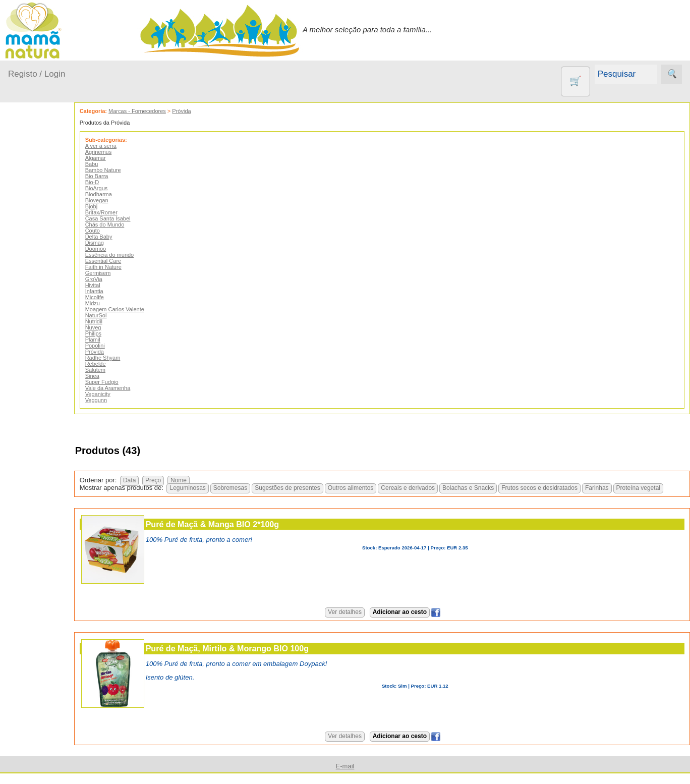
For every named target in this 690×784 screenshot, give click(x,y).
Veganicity (125, 394)
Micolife (121, 297)
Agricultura (50, 358)
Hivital (120, 285)
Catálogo (47, 677)
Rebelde (122, 364)
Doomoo (123, 249)
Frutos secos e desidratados (481, 495)
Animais (46, 375)
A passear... (40, 207)
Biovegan (124, 200)
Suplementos (54, 540)
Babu (119, 164)
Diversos (47, 584)
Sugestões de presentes (229, 495)
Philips (120, 333)
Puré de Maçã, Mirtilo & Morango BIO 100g (254, 656)
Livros (42, 479)
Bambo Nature (130, 170)
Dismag (121, 243)
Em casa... (38, 226)
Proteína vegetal (579, 495)
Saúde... (34, 303)
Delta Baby (126, 237)
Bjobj (118, 206)
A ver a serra (128, 146)
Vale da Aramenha (135, 388)
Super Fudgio (129, 382)
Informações (29, 632)
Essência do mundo (136, 255)
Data (156, 480)
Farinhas (538, 495)
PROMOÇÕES (57, 523)
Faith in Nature (130, 267)
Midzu (119, 303)
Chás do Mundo (132, 225)
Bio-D (119, 182)
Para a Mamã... (46, 284)
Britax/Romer (128, 212)
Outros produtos (35, 329)
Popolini (122, 346)
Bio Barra (124, 176)
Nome (205, 480)
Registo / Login (37, 74)
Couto (119, 231)
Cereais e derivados (349, 495)
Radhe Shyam (130, 358)
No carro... (38, 265)
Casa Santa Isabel (135, 218)
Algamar (122, 158)
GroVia (121, 279)
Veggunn (123, 400)
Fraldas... (36, 245)
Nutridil (121, 321)
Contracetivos (55, 391)
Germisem (125, 273)
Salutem (122, 370)
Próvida (209, 111)
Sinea (119, 376)
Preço (180, 480)
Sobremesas (171, 495)
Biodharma (125, 194)
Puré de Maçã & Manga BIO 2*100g (239, 532)
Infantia (121, 291)
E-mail (345, 774)
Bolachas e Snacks (410, 495)
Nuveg (120, 327)
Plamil (120, 340)
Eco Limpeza (54, 407)
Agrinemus (125, 152)
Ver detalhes (358, 620)
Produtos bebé (33, 181)
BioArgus (123, 188)
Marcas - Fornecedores (164, 111)
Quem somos (55, 661)
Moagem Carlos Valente (141, 309)
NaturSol (123, 315)
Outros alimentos (292, 495)
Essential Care (130, 261)
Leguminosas (129, 495)
